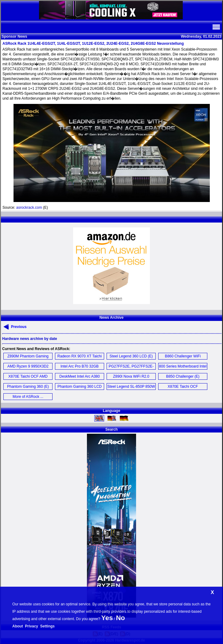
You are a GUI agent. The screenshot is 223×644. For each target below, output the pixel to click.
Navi (216, 27)
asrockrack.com (29, 208)
